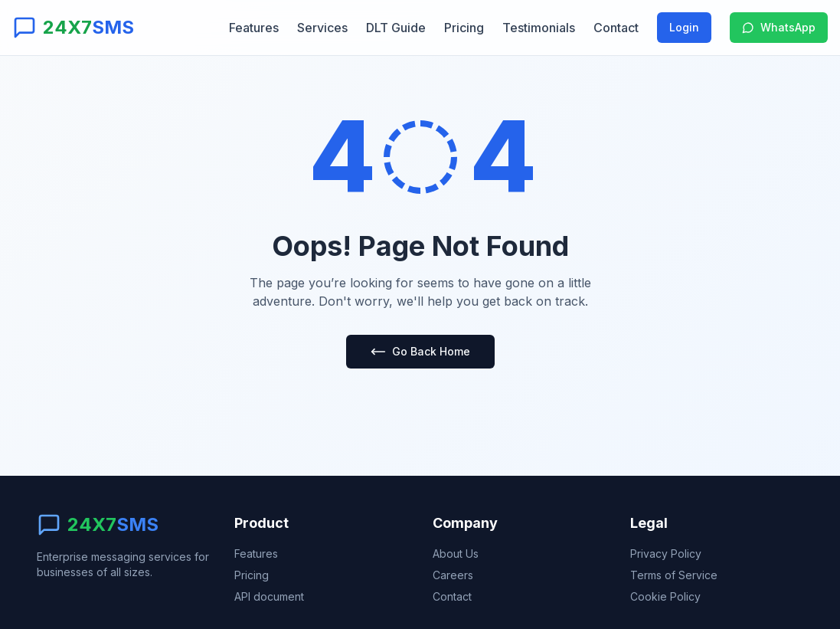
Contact (616, 28)
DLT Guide (396, 28)
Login (684, 27)
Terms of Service (674, 575)
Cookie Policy (665, 596)
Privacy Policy (666, 554)
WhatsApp (779, 27)
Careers (453, 575)
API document (269, 596)
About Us (456, 554)
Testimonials (539, 28)
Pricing (464, 28)
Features (254, 28)
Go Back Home (420, 352)
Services (322, 28)
